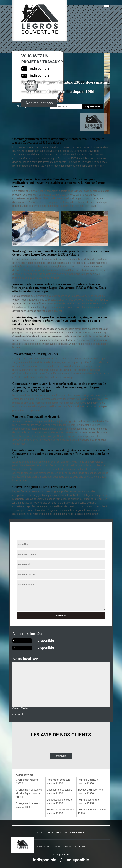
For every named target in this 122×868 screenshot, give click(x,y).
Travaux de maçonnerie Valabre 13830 (91, 792)
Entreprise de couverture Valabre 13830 (60, 811)
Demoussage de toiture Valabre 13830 (60, 801)
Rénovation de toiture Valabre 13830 (59, 782)
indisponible (44, 640)
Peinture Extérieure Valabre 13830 (88, 782)
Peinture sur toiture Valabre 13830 (88, 801)
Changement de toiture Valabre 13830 (59, 792)
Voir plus (61, 756)
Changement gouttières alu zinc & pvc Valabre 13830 (29, 793)
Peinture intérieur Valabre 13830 (92, 811)
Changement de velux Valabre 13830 (28, 805)
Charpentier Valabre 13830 (27, 782)
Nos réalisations (39, 103)
